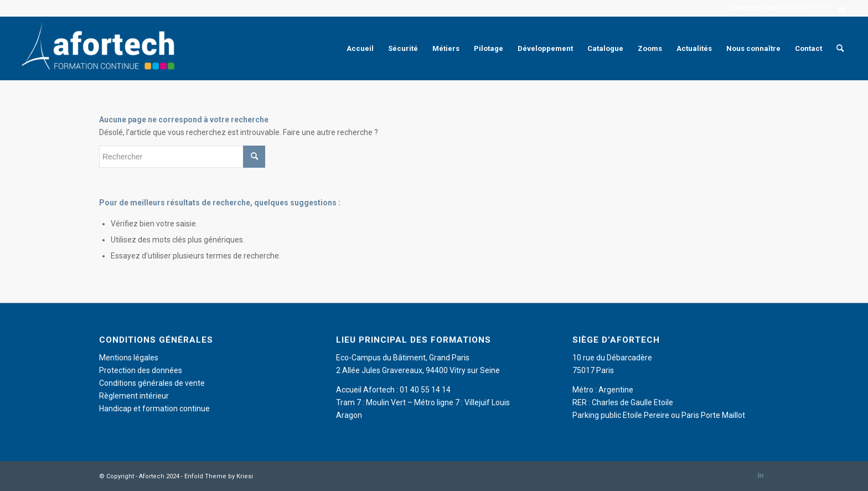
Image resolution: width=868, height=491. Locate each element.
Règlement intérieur (134, 396)
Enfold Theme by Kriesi (219, 476)
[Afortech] (100, 48)
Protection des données (141, 370)
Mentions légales (129, 358)
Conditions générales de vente (152, 383)
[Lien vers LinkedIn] (843, 8)
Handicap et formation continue (154, 409)
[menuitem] (360, 48)
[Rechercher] (840, 48)
